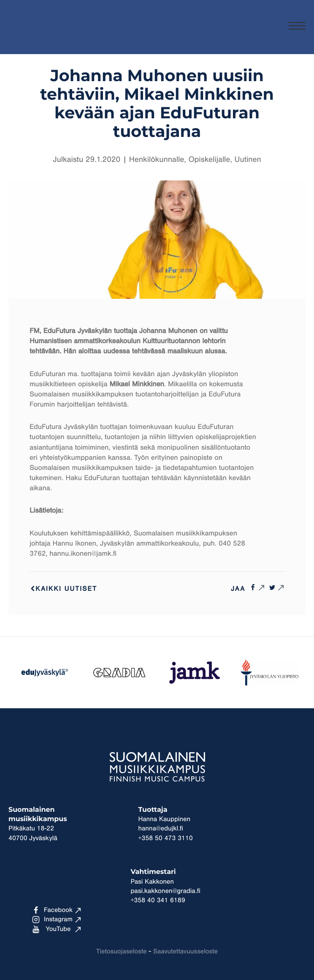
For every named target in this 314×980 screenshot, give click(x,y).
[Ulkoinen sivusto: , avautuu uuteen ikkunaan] (257, 587)
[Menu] (297, 27)
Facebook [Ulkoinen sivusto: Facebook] (52, 910)
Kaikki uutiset (63, 589)
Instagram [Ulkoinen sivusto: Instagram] (52, 920)
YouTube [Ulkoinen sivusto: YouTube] (51, 929)
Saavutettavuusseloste (185, 952)
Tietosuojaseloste (121, 952)
